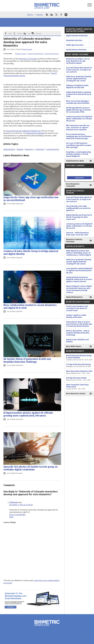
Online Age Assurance (75, 45)
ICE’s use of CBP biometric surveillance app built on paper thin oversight (79, 145)
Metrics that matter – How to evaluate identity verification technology (78, 333)
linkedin (52, 15)
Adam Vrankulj (27, 49)
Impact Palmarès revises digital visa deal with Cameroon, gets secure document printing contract (79, 289)
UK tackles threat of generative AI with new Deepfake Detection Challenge (27, 360)
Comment (39, 33)
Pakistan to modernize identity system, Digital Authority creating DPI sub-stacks (79, 79)
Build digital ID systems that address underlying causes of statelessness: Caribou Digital (78, 253)
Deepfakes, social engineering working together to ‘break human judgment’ (78, 154)
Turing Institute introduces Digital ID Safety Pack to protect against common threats (79, 279)
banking (20, 149)
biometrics (29, 149)
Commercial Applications (35, 54)
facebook (61, 15)
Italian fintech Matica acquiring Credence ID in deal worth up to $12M (79, 94)
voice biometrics (53, 149)
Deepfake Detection (74, 40)
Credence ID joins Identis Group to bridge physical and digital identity (31, 253)
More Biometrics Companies (73, 185)
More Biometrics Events (76, 394)
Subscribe (40, 15)
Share (10, 33)
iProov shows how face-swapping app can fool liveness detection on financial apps (79, 136)
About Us (30, 15)
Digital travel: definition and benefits (77, 341)
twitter (56, 15)
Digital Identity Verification (77, 36)
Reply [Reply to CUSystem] (11, 517)
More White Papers (74, 346)
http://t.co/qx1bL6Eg (17, 515)
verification (40, 149)
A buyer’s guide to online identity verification (76, 316)
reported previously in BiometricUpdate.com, (23, 131)
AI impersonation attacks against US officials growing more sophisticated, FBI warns (28, 414)
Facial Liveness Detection (76, 50)
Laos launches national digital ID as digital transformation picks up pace (79, 271)
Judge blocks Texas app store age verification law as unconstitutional (31, 199)
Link (29, 33)
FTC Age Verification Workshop (79, 365)
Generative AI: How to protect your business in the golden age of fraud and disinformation (79, 324)
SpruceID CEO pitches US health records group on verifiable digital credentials (31, 468)
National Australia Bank (35, 133)
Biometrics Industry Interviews (74, 241)
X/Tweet (20, 33)
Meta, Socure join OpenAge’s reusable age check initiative (78, 102)
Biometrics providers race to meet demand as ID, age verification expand (78, 61)
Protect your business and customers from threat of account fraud (77, 308)
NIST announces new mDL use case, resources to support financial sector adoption (78, 128)
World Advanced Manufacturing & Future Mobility (79, 358)
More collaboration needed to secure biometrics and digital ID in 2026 (30, 307)
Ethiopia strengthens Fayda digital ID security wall (77, 86)
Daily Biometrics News (75, 161)
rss (47, 15)
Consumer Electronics (52, 54)
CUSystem (14, 502)
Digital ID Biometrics (74, 297)
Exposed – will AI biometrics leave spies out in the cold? (77, 234)
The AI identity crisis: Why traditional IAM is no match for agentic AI (78, 208)
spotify (66, 15)
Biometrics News (21, 54)
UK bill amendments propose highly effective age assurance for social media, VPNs (79, 110)
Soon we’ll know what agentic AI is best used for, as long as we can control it (79, 70)
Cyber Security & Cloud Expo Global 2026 (79, 387)
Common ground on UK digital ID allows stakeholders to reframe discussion (79, 119)
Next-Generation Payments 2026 (79, 372)
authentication (9, 149)
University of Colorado (28, 59)
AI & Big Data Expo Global (79, 379)
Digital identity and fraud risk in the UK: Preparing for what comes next (79, 217)
